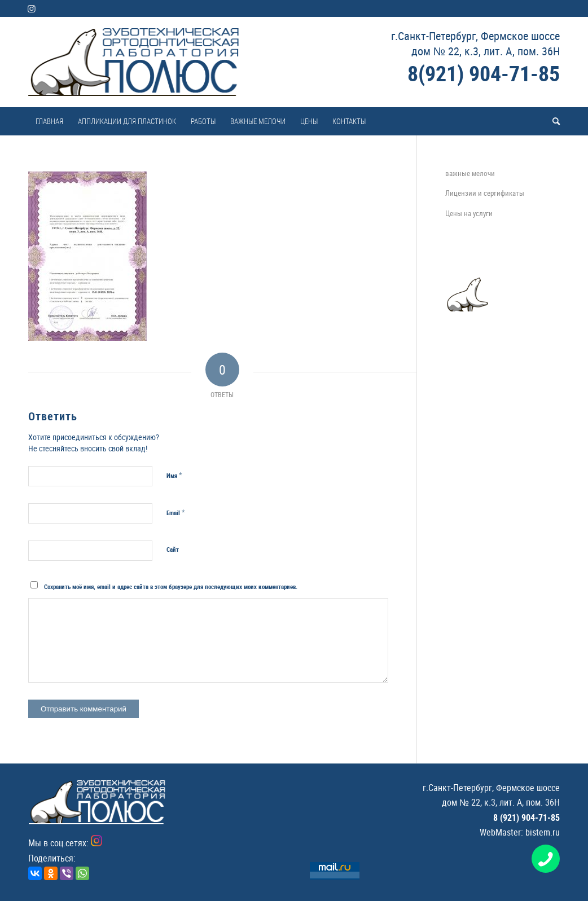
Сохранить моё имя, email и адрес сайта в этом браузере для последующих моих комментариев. (171, 586)
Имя (174, 475)
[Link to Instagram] (32, 8)
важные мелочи (470, 173)
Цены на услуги (469, 213)
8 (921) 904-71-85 (526, 818)
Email (176, 512)
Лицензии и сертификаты (485, 193)
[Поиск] (552, 121)
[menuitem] (49, 121)
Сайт (173, 549)
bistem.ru (543, 832)
